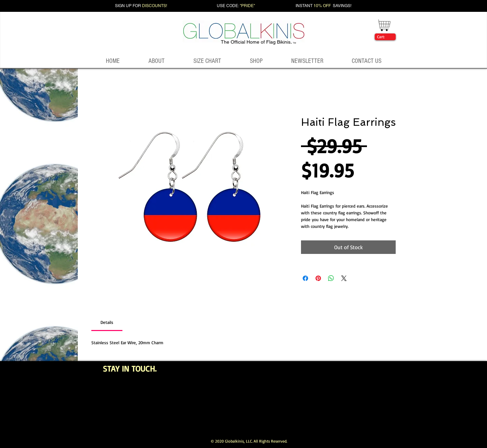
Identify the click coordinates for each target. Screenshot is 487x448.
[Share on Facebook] (305, 278)
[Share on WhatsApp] (331, 278)
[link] (384, 37)
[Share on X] (344, 278)
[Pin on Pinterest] (318, 278)
